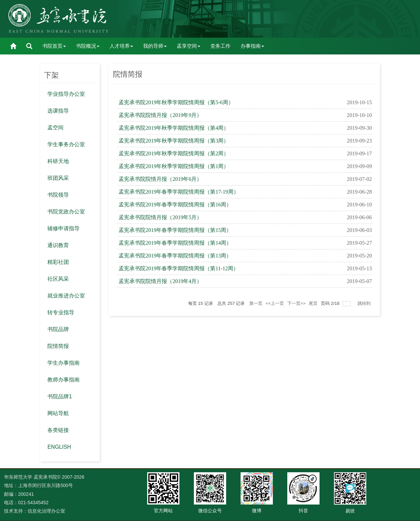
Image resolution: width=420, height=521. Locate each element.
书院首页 (54, 46)
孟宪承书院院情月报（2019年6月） (160, 179)
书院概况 (88, 46)
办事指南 (252, 46)
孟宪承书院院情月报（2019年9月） (160, 115)
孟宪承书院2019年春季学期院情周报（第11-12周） (179, 268)
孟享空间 (188, 46)
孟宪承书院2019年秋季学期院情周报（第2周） (174, 153)
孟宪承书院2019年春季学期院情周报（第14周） (175, 243)
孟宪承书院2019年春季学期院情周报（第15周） (175, 230)
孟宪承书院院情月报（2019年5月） (160, 217)
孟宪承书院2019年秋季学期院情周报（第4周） (174, 128)
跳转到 (365, 303)
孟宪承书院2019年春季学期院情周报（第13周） (175, 256)
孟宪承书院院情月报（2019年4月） (160, 281)
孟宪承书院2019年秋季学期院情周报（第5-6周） (176, 102)
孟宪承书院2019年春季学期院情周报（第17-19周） (179, 192)
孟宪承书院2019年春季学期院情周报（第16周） (175, 205)
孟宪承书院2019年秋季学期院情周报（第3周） (174, 141)
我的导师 (155, 46)
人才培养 (121, 46)
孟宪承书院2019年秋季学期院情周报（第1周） (174, 166)
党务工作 (220, 46)
